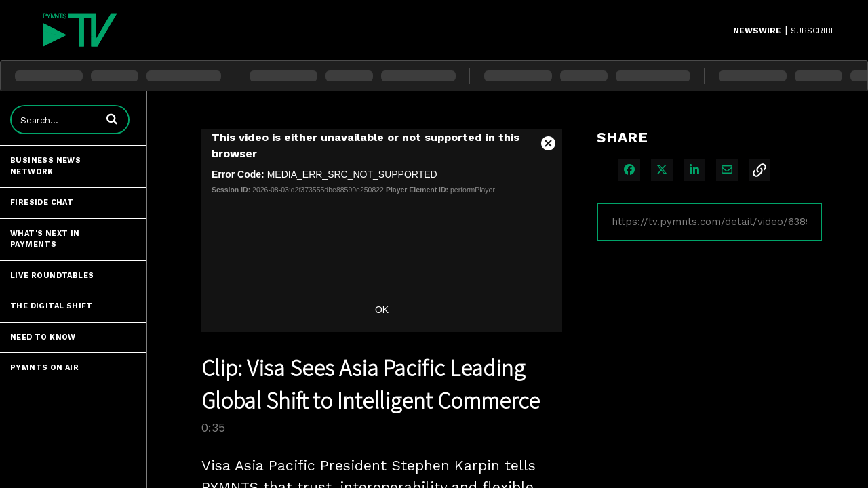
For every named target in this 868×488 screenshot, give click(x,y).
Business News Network (45, 166)
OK (382, 310)
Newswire (757, 30)
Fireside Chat (42, 202)
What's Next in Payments (45, 239)
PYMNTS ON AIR (44, 368)
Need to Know (43, 337)
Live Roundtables (52, 276)
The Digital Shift (52, 306)
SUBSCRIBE (813, 30)
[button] (112, 119)
